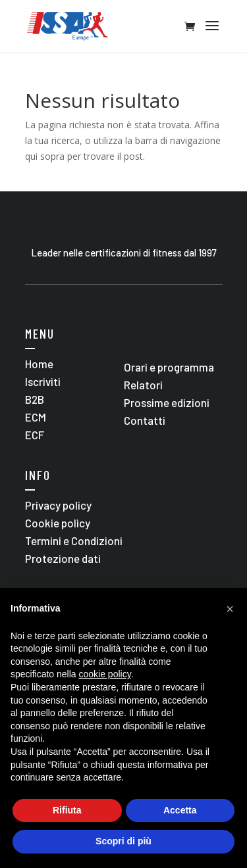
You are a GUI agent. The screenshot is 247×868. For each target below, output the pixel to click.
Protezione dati (63, 558)
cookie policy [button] (105, 674)
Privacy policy (58, 505)
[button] (230, 609)
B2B (35, 399)
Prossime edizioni (167, 402)
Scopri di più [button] (123, 841)
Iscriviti (43, 381)
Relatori (143, 385)
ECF (35, 435)
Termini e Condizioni (74, 541)
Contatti (145, 420)
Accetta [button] (180, 810)
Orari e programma (169, 367)
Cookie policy (58, 523)
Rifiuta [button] (67, 810)
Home (39, 364)
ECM (36, 417)
